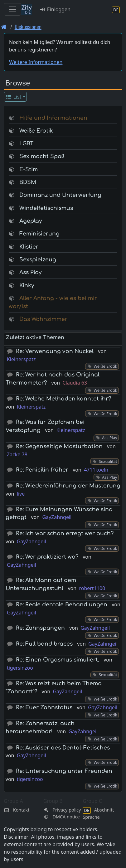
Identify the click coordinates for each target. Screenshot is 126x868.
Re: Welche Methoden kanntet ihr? (63, 399)
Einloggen (55, 9)
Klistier (29, 247)
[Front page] (4, 27)
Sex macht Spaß (42, 156)
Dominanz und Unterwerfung (60, 195)
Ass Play (30, 272)
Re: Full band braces (44, 644)
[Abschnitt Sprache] (116, 10)
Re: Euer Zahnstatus (44, 708)
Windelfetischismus (46, 208)
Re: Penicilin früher (42, 470)
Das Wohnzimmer (43, 319)
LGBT (26, 144)
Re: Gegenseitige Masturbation (59, 446)
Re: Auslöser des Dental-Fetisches (63, 748)
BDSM (28, 182)
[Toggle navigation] (12, 9)
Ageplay (31, 221)
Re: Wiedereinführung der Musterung (68, 486)
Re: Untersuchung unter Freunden (64, 771)
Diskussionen (28, 27)
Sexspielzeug (38, 260)
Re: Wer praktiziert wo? (47, 557)
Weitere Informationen (36, 62)
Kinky (27, 286)
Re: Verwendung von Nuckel (55, 351)
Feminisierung (39, 234)
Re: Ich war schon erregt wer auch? (65, 533)
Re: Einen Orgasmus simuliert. (58, 660)
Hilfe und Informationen (53, 118)
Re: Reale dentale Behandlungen (62, 605)
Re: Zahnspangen (40, 628)
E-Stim (29, 170)
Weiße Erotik (36, 131)
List (14, 97)
